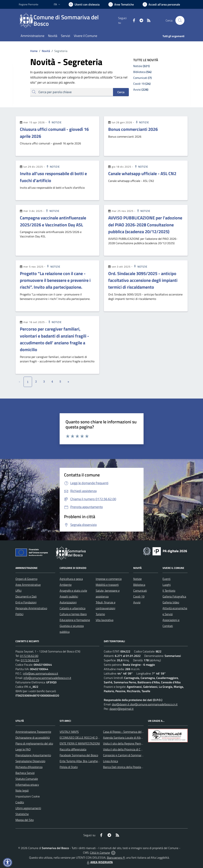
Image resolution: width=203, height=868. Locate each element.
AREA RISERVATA (99, 862)
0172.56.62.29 (30, 660)
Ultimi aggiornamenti (28, 808)
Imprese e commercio (109, 579)
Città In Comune (100, 853)
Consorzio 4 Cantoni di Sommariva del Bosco (130, 755)
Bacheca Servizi (25, 773)
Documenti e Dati (26, 596)
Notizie (55, 122)
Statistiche (22, 814)
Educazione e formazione (75, 620)
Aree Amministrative (28, 585)
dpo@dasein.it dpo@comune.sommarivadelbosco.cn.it (145, 704)
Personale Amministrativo (31, 608)
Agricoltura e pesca (71, 579)
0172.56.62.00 (29, 656)
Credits (20, 802)
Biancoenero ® (116, 858)
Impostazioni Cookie (28, 796)
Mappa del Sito (25, 820)
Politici (19, 614)
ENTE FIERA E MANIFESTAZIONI (80, 743)
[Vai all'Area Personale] (161, 4)
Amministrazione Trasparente (33, 732)
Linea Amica (111, 761)
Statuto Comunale (27, 779)
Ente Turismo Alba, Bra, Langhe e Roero (84, 761)
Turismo (100, 614)
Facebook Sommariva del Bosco (79, 755)
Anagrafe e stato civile (73, 591)
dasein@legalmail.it (122, 709)
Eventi (166, 579)
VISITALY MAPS (69, 732)
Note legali (22, 790)
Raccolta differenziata (73, 749)
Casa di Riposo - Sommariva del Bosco (126, 732)
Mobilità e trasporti (107, 585)
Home (34, 51)
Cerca (121, 92)
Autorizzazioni (68, 602)
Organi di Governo (26, 579)
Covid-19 (139, 596)
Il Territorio (169, 591)
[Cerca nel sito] (180, 20)
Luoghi (167, 585)
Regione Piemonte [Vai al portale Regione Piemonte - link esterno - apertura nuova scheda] (29, 4)
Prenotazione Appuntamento (33, 755)
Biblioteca (139, 585)
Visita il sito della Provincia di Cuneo (125, 749)
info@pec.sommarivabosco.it (41, 673)
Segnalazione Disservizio (30, 761)
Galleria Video (171, 602)
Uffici (18, 591)
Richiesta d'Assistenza (29, 767)
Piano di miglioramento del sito (34, 743)
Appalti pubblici (69, 596)
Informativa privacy (27, 785)
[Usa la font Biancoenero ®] (84, 4)
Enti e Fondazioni (26, 602)
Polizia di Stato (69, 767)
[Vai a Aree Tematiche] (121, 4)
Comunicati (140, 591)
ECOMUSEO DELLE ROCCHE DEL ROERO (85, 738)
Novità (44, 51)
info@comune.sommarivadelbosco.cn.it (47, 678)
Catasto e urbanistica (73, 608)
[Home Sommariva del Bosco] (68, 20)
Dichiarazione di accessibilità (33, 738)
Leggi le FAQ (23, 749)
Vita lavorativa (105, 620)
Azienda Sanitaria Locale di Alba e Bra (126, 738)
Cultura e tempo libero (73, 614)
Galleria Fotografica (174, 596)
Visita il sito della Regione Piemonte (125, 743)
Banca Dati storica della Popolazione (125, 767)
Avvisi (137, 602)
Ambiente (66, 585)
